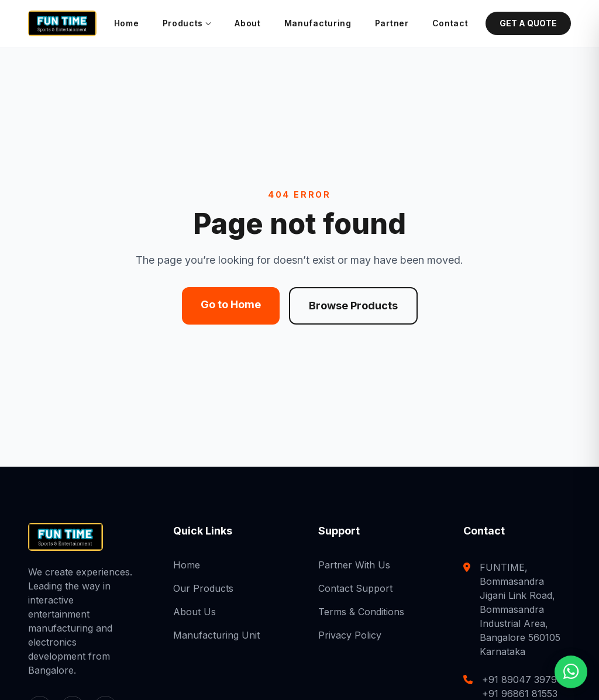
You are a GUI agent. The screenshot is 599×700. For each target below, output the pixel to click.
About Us (194, 612)
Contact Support (355, 588)
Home (127, 23)
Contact (450, 23)
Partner (392, 23)
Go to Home (231, 304)
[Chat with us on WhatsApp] (571, 671)
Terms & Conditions (361, 612)
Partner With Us (354, 565)
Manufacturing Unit (216, 635)
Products (187, 23)
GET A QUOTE (528, 23)
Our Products (203, 588)
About (248, 23)
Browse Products (353, 306)
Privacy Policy (350, 635)
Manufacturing (318, 23)
